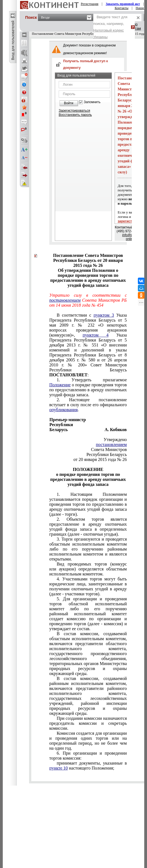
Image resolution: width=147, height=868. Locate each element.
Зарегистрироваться (74, 111)
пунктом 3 (104, 315)
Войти (69, 103)
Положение (60, 385)
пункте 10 (59, 768)
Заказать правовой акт (123, 4)
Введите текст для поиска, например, (110, 27)
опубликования (64, 410)
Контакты (122, 8)
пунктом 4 (96, 335)
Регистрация (90, 4)
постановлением (65, 300)
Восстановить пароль (75, 115)
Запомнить (92, 102)
